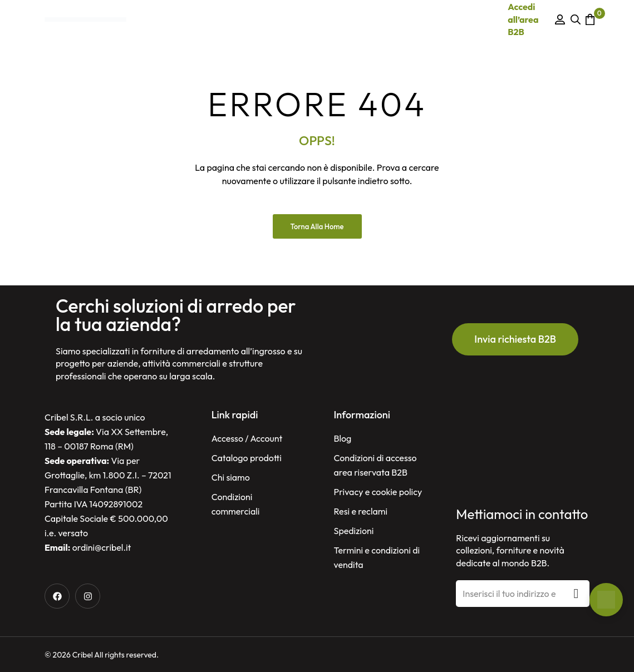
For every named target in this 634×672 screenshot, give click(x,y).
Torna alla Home (317, 226)
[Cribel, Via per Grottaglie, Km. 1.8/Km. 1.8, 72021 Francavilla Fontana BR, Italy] (523, 453)
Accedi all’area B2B (523, 19)
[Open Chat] (606, 600)
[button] (515, 339)
